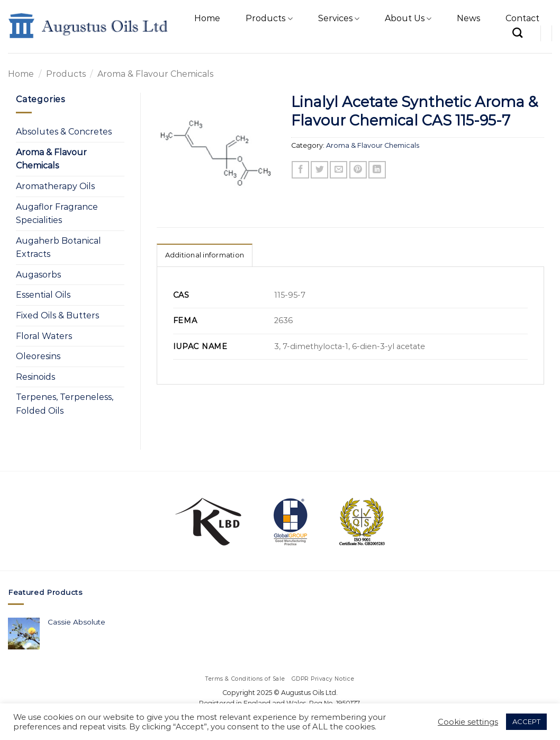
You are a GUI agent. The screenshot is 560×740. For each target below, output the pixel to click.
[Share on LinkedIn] (377, 170)
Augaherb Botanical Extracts (58, 248)
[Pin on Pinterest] (358, 170)
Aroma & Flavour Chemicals (155, 74)
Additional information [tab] (205, 255)
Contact (522, 18)
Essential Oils (43, 295)
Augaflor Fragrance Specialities (57, 214)
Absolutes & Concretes (64, 132)
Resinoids (35, 377)
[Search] (517, 33)
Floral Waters (44, 336)
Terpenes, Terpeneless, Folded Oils (65, 404)
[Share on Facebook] (300, 170)
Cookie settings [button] (468, 722)
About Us (408, 19)
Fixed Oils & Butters (57, 315)
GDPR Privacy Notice (323, 679)
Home (207, 18)
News (468, 18)
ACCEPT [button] (526, 721)
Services (339, 19)
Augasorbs (38, 275)
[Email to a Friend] (338, 170)
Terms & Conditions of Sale (245, 679)
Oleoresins (38, 356)
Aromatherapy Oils (55, 186)
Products (269, 19)
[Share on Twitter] (319, 170)
